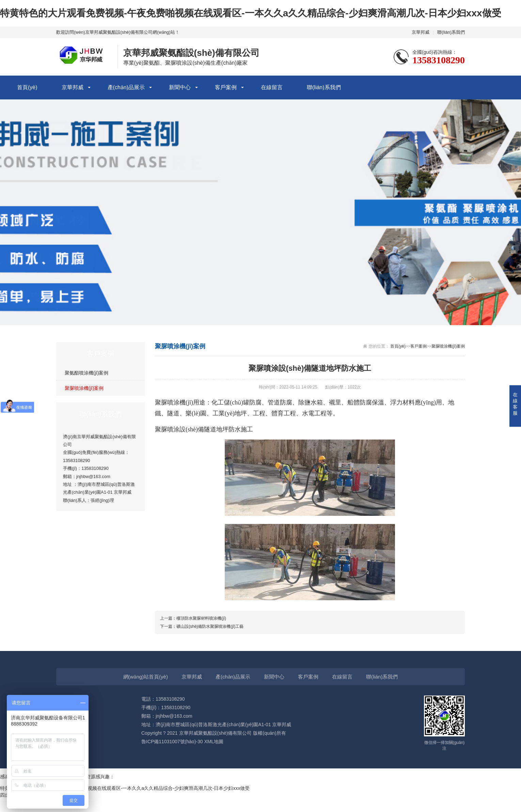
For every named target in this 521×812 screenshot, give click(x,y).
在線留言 (272, 87)
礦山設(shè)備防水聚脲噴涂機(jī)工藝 (210, 626)
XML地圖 (214, 742)
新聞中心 (180, 87)
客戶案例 (226, 87)
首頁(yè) (27, 87)
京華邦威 (421, 32)
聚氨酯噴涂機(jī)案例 (86, 373)
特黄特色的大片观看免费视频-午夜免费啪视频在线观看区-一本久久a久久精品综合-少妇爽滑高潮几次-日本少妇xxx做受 (251, 13)
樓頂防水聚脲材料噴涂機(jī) (201, 618)
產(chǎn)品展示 (126, 87)
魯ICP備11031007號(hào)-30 (172, 742)
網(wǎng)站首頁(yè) (146, 677)
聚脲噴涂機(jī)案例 (84, 388)
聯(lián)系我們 (451, 32)
